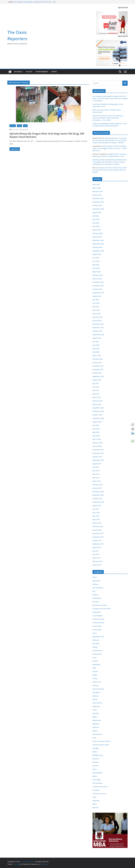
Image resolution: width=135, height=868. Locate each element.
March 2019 (97, 481)
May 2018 (96, 516)
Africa (95, 577)
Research (96, 759)
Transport (96, 790)
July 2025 (96, 216)
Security (95, 766)
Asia (94, 591)
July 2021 (96, 383)
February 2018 (98, 526)
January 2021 (97, 404)
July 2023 (96, 300)
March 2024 (97, 272)
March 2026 (97, 188)
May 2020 (96, 432)
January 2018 (97, 530)
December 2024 (98, 240)
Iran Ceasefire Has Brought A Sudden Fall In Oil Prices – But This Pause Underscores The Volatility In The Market (35, 3)
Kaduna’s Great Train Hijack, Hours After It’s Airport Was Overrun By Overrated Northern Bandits (110, 170)
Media (95, 717)
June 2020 (96, 429)
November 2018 (98, 495)
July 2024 (96, 258)
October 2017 (97, 540)
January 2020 (97, 446)
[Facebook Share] (133, 424)
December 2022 (98, 324)
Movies (95, 731)
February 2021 (98, 401)
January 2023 (97, 321)
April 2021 (96, 394)
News (25, 126)
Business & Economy (100, 605)
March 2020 (97, 439)
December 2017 (98, 533)
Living (19, 126)
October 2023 (97, 289)
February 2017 (98, 561)
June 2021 (96, 387)
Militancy (96, 727)
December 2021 (98, 366)
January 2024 (97, 279)
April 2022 (96, 352)
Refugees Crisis (98, 755)
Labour (95, 699)
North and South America (102, 741)
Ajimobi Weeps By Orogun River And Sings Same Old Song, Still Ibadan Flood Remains (47, 135)
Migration (96, 724)
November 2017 (98, 537)
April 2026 (96, 184)
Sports (54, 72)
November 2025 (98, 202)
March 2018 (97, 523)
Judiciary (96, 696)
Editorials (18, 72)
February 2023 (98, 317)
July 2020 (96, 425)
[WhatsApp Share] (133, 441)
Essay (94, 658)
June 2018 (96, 513)
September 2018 (98, 502)
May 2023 (96, 307)
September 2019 (98, 460)
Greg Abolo (25, 129)
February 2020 (98, 443)
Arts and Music (98, 588)
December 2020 (98, 408)
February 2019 (98, 485)
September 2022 (98, 335)
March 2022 (97, 355)
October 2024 (97, 247)
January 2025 (97, 237)
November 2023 (98, 286)
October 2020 (97, 415)
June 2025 (96, 219)
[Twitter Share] (133, 429)
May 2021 (96, 390)
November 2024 (98, 244)
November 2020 (98, 411)
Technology (97, 780)
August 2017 (97, 547)
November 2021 (98, 369)
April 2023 (96, 310)
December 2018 (98, 492)
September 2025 (98, 209)
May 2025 (96, 223)
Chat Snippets (97, 616)
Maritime (96, 713)
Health (95, 675)
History (95, 678)
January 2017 (97, 565)
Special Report (98, 773)
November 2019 (98, 453)
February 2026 (98, 191)
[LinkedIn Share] (133, 433)
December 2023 (98, 282)
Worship (95, 808)
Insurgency (96, 692)
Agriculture (96, 581)
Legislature (96, 706)
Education (96, 644)
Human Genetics (98, 689)
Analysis (13, 126)
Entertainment (42, 72)
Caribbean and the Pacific (102, 609)
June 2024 (96, 261)
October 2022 (97, 331)
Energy (95, 647)
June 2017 (96, 554)
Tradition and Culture (100, 787)
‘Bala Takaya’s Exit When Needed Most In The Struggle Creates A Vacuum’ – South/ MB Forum (110, 148)
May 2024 (96, 265)
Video (94, 797)
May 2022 (96, 349)
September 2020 (98, 418)
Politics (29, 72)
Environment (97, 654)
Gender (95, 671)
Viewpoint (96, 801)
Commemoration (98, 619)
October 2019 (97, 457)
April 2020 (96, 436)
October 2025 (97, 205)
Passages (96, 748)
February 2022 (98, 359)
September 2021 (98, 376)
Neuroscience (97, 734)
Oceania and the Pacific (101, 745)
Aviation (95, 595)
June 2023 (96, 303)
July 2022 (96, 342)
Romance (96, 762)
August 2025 (97, 212)
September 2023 (98, 293)
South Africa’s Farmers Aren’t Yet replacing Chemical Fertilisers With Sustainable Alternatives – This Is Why (108, 118)
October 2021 (97, 373)
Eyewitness (96, 664)
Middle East (97, 720)
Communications (98, 623)
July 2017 (96, 551)
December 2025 (98, 198)
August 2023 (97, 296)
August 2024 (97, 254)
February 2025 (98, 233)
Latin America (97, 703)
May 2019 (96, 474)
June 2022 (96, 345)
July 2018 (96, 509)
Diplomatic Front (98, 637)
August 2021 (97, 380)
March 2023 (97, 314)
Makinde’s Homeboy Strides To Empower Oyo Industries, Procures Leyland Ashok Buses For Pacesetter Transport (110, 162)
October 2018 (97, 499)
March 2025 (97, 230)
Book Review (97, 598)
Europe (95, 661)
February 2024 (98, 275)
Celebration (97, 612)
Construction (97, 630)
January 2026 (97, 195)
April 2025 (96, 226)
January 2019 (97, 488)
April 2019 (96, 478)
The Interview (97, 783)
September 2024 (98, 251)
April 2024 (96, 268)
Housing (95, 685)
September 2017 (98, 544)
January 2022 (97, 362)
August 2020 (97, 422)
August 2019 (97, 464)
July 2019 (96, 467)
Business (96, 602)
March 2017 (97, 558)
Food (94, 668)
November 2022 (98, 328)
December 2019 (98, 450)
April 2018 (96, 519)
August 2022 (97, 338)
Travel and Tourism (99, 794)
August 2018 (97, 506)
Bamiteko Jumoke (99, 160)
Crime (95, 633)
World (95, 804)
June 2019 (96, 471)
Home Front (97, 682)
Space (95, 769)
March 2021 (97, 397)
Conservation (97, 626)
